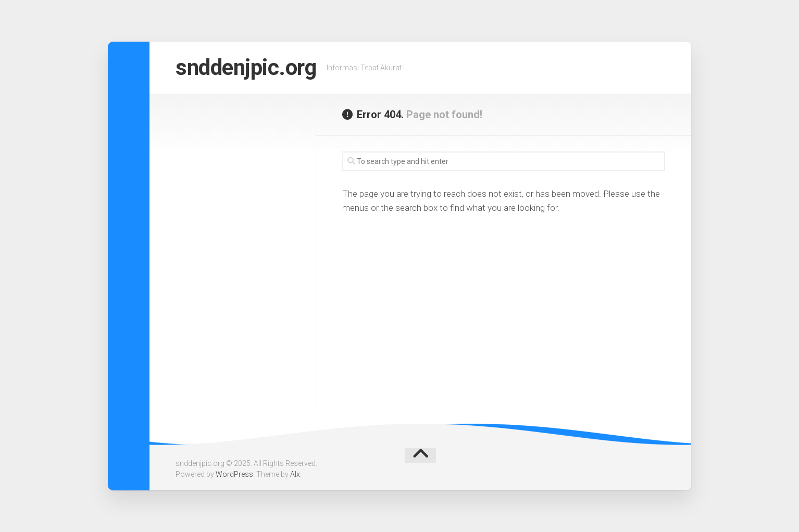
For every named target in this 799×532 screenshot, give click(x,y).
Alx (295, 474)
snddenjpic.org (246, 67)
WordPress (234, 474)
